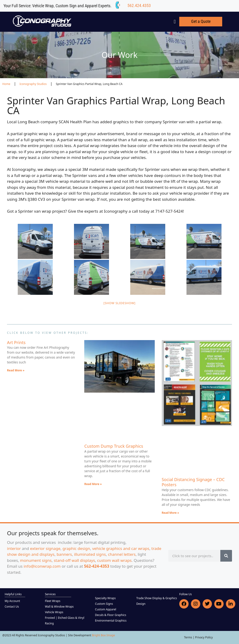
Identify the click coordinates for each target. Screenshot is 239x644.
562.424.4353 (139, 5)
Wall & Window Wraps (59, 607)
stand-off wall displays (74, 560)
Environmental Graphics (111, 621)
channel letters (122, 554)
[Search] (226, 556)
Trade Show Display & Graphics (157, 598)
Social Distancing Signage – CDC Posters (193, 482)
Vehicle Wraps (54, 612)
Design (141, 604)
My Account (12, 601)
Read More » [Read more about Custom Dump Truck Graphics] (93, 484)
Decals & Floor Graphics (111, 615)
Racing (49, 623)
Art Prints (16, 342)
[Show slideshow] (120, 303)
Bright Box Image (104, 635)
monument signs (36, 560)
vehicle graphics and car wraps (121, 548)
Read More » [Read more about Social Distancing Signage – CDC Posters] (170, 513)
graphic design (76, 548)
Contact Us (12, 607)
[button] (175, 22)
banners (64, 554)
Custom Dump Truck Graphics (114, 446)
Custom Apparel (105, 609)
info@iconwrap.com (42, 566)
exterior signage (45, 548)
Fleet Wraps (53, 601)
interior (14, 548)
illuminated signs (90, 554)
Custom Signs (104, 604)
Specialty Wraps (105, 598)
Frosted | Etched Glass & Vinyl (65, 618)
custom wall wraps (114, 560)
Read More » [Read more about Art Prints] (16, 370)
